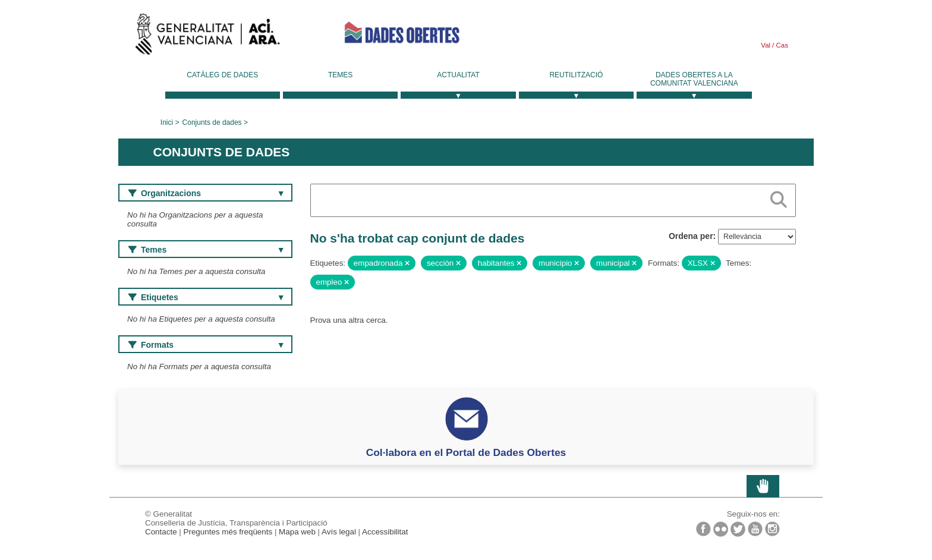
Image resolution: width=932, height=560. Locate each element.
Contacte (161, 532)
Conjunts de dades (212, 122)
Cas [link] (781, 45)
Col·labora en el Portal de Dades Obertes (466, 452)
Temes (340, 75)
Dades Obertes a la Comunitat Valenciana (694, 79)
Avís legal (339, 532)
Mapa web (297, 532)
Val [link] (766, 45)
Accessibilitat (385, 532)
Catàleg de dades (222, 75)
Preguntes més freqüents (228, 532)
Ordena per (691, 236)
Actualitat (458, 75)
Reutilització (576, 75)
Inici (167, 122)
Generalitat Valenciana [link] (207, 37)
